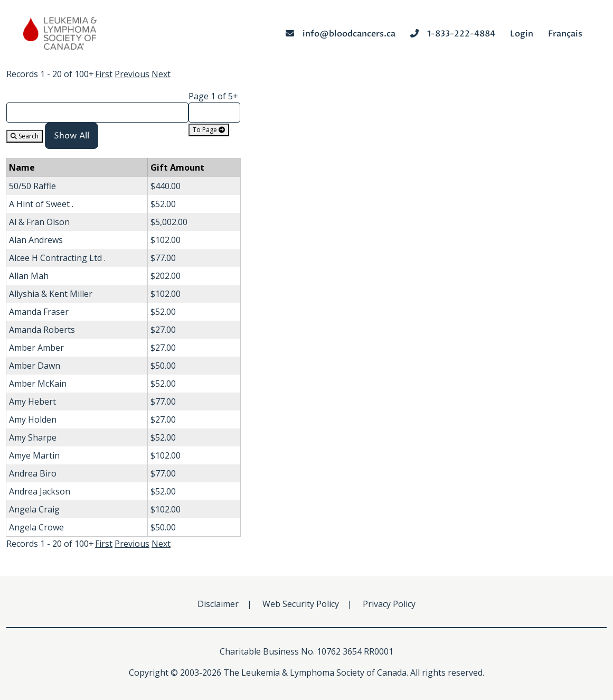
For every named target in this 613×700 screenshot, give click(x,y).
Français (565, 34)
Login (522, 34)
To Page (209, 130)
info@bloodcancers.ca (341, 34)
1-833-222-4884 (453, 34)
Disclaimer (218, 604)
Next (161, 74)
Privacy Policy (389, 604)
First (104, 74)
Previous (132, 74)
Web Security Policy (301, 604)
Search (25, 136)
